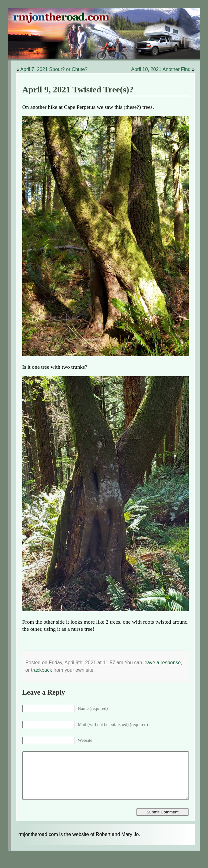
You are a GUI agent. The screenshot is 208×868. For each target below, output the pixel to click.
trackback (41, 670)
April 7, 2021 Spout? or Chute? (54, 69)
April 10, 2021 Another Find (161, 69)
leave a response (162, 663)
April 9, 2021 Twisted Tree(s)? (78, 89)
